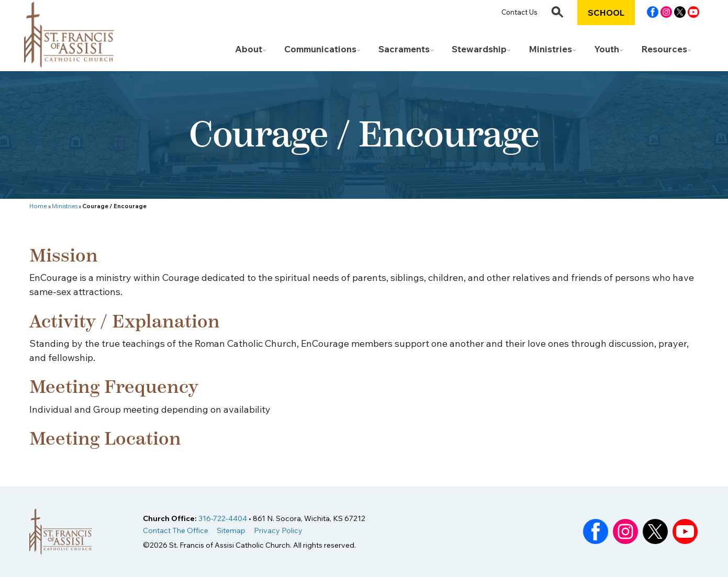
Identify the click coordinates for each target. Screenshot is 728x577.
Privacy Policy (278, 530)
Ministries (550, 49)
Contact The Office (176, 530)
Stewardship (479, 49)
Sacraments (404, 49)
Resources (664, 49)
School (606, 13)
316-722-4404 (223, 518)
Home (38, 206)
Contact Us (519, 12)
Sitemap (231, 530)
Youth (607, 49)
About (249, 49)
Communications (320, 49)
